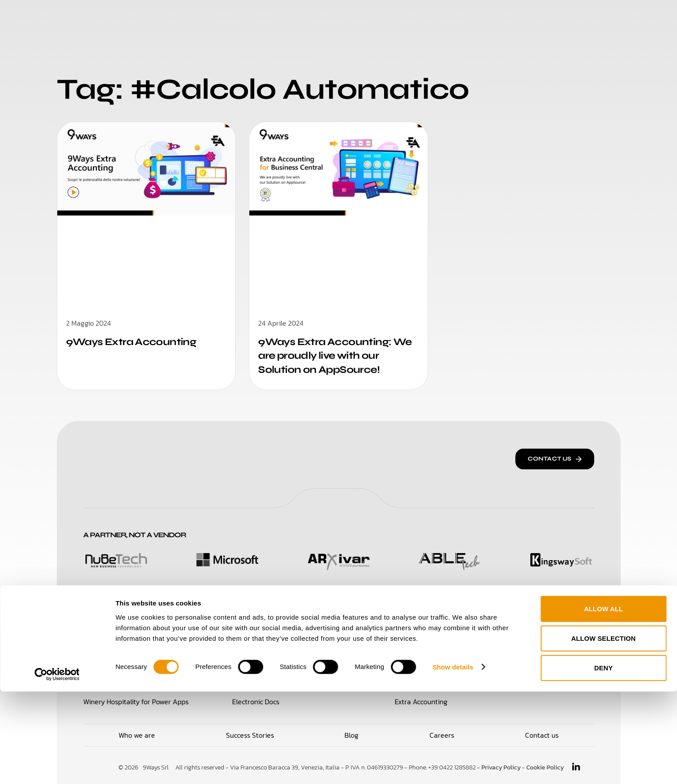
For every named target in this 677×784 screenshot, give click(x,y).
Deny (603, 760)
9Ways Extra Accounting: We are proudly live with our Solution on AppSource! (334, 355)
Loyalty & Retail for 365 (119, 643)
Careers (419, 17)
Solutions (226, 17)
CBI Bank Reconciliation (431, 662)
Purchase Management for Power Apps (293, 643)
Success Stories (356, 17)
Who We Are (285, 17)
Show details (453, 759)
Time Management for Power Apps (137, 662)
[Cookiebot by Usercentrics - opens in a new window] (57, 767)
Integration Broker (538, 643)
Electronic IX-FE (420, 643)
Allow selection (604, 731)
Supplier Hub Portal (262, 662)
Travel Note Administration (551, 662)
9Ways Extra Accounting (135, 342)
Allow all (604, 701)
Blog (458, 17)
